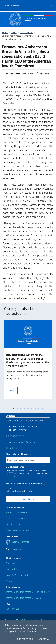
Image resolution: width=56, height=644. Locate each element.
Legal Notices (17, 476)
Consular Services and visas (20, 575)
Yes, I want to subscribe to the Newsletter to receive (25, 484)
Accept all (45, 639)
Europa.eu (13, 549)
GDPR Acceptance (15, 467)
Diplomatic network (16, 518)
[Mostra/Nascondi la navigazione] (6, 19)
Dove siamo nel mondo (17, 530)
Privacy (9, 476)
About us (10, 563)
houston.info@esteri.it (25, 442)
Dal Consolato (27, 32)
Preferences (25, 639)
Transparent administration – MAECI (24, 598)
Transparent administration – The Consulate (28, 592)
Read (14, 390)
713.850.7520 (17, 436)
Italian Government (12, 6)
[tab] (14, 408)
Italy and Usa (13, 569)
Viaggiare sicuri (13, 524)
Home (5, 32)
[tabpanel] (28, 363)
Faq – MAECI (12, 609)
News (14, 32)
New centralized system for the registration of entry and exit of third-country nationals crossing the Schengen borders (27, 360)
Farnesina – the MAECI (17, 512)
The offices (11, 448)
